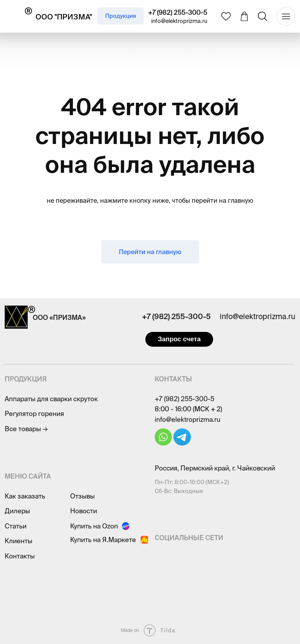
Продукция (121, 16)
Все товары (26, 429)
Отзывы (82, 496)
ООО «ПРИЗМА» (59, 317)
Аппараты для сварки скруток (51, 399)
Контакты (20, 556)
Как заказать (25, 496)
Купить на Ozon (94, 526)
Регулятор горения (34, 413)
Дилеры (17, 511)
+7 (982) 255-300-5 (178, 12)
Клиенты (19, 541)
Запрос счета (179, 339)
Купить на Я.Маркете (103, 540)
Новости (84, 511)
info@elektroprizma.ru (179, 21)
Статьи (16, 526)
